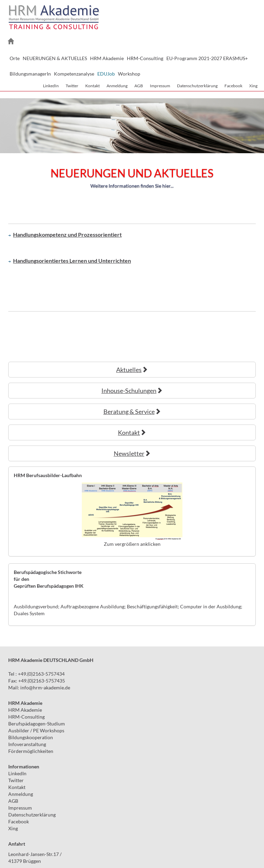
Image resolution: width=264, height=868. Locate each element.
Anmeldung (117, 86)
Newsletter (132, 453)
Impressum (160, 86)
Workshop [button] (129, 74)
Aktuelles (132, 370)
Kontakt (92, 86)
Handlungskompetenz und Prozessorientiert (65, 234)
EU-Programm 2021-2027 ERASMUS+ (207, 58)
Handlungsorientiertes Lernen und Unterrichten (70, 261)
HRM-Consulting (26, 717)
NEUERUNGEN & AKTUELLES (55, 58)
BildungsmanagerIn (30, 74)
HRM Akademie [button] (107, 58)
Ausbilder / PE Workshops (36, 730)
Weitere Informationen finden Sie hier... (132, 186)
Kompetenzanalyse (74, 74)
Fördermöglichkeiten (31, 751)
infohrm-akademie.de (45, 687)
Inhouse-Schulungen (132, 391)
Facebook (233, 86)
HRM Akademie (25, 710)
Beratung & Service (132, 412)
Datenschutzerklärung (197, 86)
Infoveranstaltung (27, 744)
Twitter (72, 86)
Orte (15, 58)
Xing (253, 86)
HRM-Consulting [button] (145, 58)
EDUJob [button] (106, 74)
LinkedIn (51, 86)
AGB (139, 86)
